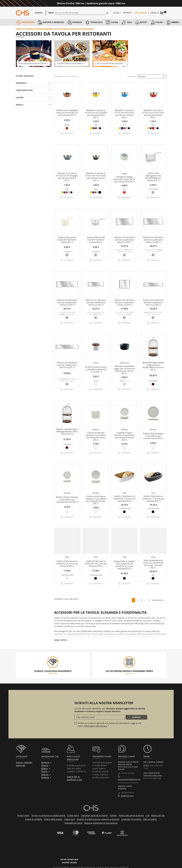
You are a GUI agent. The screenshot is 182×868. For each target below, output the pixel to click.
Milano (46, 768)
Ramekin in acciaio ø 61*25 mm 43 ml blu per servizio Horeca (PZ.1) (125, 114)
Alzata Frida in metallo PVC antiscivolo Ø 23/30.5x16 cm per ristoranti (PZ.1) (124, 565)
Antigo (124, 174)
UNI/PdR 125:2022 (72, 851)
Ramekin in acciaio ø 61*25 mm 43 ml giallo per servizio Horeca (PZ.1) (96, 114)
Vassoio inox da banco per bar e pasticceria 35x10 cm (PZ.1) (96, 302)
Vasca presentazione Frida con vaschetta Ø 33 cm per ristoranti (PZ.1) (153, 564)
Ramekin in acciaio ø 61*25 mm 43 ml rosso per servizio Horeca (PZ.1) (153, 114)
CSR (148, 815)
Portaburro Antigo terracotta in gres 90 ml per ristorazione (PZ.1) (124, 179)
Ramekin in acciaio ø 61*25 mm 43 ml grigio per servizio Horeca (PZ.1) (67, 177)
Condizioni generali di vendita (94, 815)
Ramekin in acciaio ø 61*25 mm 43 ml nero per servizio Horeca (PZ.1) (96, 177)
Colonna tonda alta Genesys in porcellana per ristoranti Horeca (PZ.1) (96, 436)
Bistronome (125, 363)
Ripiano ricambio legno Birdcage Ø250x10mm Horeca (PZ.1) (67, 431)
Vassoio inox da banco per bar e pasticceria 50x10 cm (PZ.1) (153, 302)
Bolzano (46, 777)
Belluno (46, 774)
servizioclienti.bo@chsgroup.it (129, 779)
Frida (125, 493)
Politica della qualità (53, 819)
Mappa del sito (158, 815)
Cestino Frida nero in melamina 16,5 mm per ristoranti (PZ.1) (96, 564)
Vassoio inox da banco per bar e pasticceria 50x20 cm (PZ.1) (125, 240)
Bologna (46, 762)
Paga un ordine (150, 819)
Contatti (113, 815)
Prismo (96, 363)
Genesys (96, 429)
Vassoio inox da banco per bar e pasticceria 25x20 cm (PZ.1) (125, 302)
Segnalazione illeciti (74, 823)
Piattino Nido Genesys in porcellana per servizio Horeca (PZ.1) (153, 436)
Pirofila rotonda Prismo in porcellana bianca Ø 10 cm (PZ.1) (96, 369)
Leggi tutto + (61, 640)
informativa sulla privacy (95, 726)
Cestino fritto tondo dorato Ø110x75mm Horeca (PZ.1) (67, 240)
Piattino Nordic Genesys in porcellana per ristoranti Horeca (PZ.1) (67, 499)
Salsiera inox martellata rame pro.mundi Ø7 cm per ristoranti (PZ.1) (67, 113)
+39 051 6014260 (128, 773)
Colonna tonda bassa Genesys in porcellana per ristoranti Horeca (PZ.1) (96, 500)
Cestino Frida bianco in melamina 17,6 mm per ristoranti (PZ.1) (124, 499)
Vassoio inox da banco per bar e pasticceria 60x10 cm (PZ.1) (67, 365)
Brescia (46, 765)
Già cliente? (141, 13)
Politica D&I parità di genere (131, 815)
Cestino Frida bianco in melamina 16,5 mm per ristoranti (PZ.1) (67, 564)
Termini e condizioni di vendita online (48, 815)
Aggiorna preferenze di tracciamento (101, 823)
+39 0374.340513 (128, 793)
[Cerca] (80, 13)
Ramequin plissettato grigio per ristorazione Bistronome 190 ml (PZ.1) (125, 370)
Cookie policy (73, 815)
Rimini (46, 771)
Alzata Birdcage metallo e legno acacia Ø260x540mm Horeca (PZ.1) (153, 366)
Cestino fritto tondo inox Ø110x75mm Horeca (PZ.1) (96, 240)
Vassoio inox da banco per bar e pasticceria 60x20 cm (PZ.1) (153, 240)
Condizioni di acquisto (131, 819)
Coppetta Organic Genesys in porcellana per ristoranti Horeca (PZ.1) (124, 436)
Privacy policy (23, 815)
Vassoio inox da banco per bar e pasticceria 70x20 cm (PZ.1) (67, 302)
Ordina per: (132, 76)
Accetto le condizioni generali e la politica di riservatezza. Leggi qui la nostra (109, 724)
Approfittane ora (136, 3)
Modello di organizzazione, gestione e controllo (98, 819)
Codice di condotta (34, 819)
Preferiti (127, 13)
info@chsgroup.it (127, 796)
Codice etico (70, 819)
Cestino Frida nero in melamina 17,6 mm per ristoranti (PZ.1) (153, 499)
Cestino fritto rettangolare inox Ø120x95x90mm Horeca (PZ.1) (153, 177)
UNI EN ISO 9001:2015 (72, 848)
